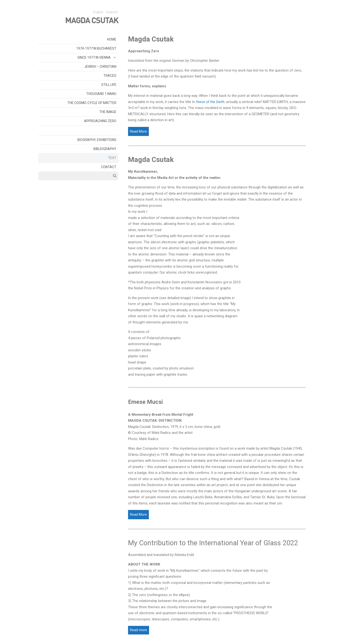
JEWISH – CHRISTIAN (100, 67)
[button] (115, 58)
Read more (139, 630)
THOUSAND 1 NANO (101, 94)
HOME (112, 39)
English (98, 12)
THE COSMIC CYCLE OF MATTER (92, 103)
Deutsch (112, 12)
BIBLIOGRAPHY (105, 149)
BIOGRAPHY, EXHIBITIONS (97, 140)
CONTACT (109, 167)
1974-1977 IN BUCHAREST (96, 48)
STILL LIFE (109, 85)
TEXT (112, 158)
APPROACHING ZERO (100, 121)
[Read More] (138, 132)
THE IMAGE (108, 112)
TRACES (110, 76)
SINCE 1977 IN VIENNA (98, 58)
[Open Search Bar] (115, 176)
